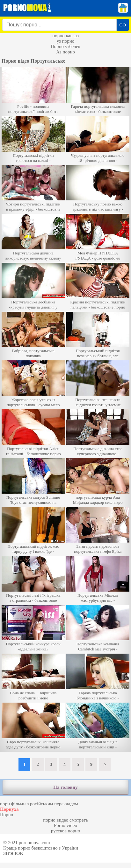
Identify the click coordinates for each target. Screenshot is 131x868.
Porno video (65, 825)
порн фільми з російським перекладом (39, 804)
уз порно (66, 41)
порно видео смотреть (65, 820)
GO (123, 25)
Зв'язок (13, 853)
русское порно (65, 831)
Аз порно (65, 52)
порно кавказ (65, 36)
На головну (65, 787)
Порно (7, 815)
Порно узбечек (66, 46)
